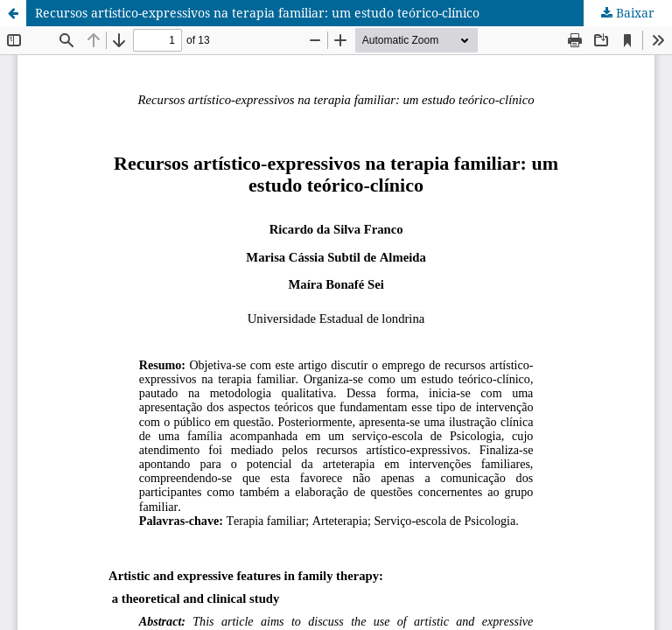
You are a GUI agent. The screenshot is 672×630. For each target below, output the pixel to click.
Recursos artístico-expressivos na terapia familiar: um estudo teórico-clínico (257, 13)
